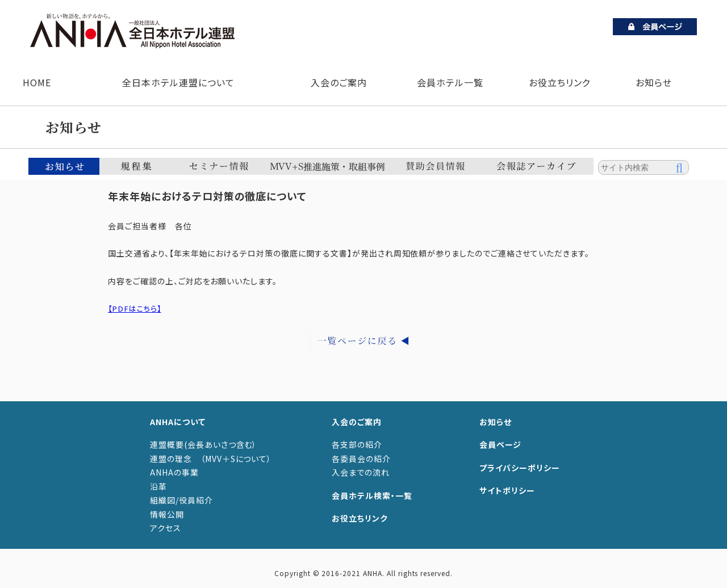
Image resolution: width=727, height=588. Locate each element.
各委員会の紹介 (361, 459)
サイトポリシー (507, 490)
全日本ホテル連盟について (176, 82)
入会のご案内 (336, 82)
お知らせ (654, 82)
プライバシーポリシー (520, 468)
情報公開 (167, 514)
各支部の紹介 (357, 444)
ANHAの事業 (174, 472)
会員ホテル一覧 (450, 82)
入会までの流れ (361, 472)
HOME (37, 82)
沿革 (158, 486)
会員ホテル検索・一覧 (372, 495)
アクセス (166, 528)
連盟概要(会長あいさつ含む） (203, 444)
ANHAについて (178, 422)
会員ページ (500, 444)
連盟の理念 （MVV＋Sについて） (211, 459)
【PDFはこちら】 (136, 308)
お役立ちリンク (560, 82)
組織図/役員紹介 (181, 500)
